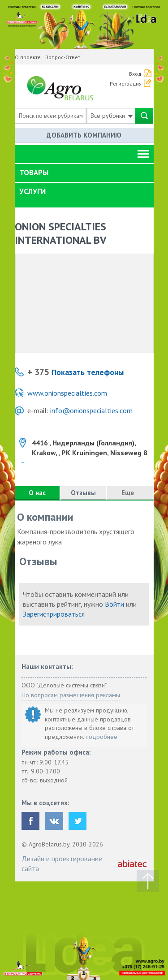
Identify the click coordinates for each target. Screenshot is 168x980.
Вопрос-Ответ (63, 57)
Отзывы (83, 493)
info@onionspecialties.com (91, 410)
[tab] (84, 173)
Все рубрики (112, 116)
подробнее (101, 737)
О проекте (28, 57)
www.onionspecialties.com (67, 393)
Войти (114, 604)
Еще (130, 493)
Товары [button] (34, 173)
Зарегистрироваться (54, 614)
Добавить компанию (84, 135)
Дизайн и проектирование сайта (62, 863)
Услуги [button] (32, 191)
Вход (135, 74)
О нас (37, 493)
